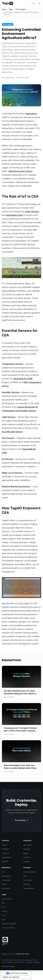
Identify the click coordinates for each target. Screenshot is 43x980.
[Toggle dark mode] (34, 3)
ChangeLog (6, 876)
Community (6, 880)
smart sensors (32, 211)
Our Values (27, 880)
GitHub (4, 884)
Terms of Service (8, 928)
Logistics (27, 861)
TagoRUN (5, 849)
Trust (4, 915)
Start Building (22, 820)
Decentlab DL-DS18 (23, 379)
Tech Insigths (20, 9)
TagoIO (5, 845)
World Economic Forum (20, 171)
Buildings (27, 849)
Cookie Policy (7, 899)
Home (4, 9)
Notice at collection (11, 977)
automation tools (14, 215)
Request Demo (29, 888)
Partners (27, 884)
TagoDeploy (6, 857)
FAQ (25, 876)
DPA (3, 903)
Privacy (5, 911)
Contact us (6, 954)
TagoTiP (5, 861)
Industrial (27, 857)
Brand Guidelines (30, 872)
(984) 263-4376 (23, 954)
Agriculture (31, 114)
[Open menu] (39, 3)
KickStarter (6, 888)
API (3, 872)
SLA (3, 919)
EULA (4, 907)
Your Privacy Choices (18, 973)
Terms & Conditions (9, 924)
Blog (11, 9)
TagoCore (6, 853)
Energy (26, 853)
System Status (8, 966)
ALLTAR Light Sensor (12, 432)
